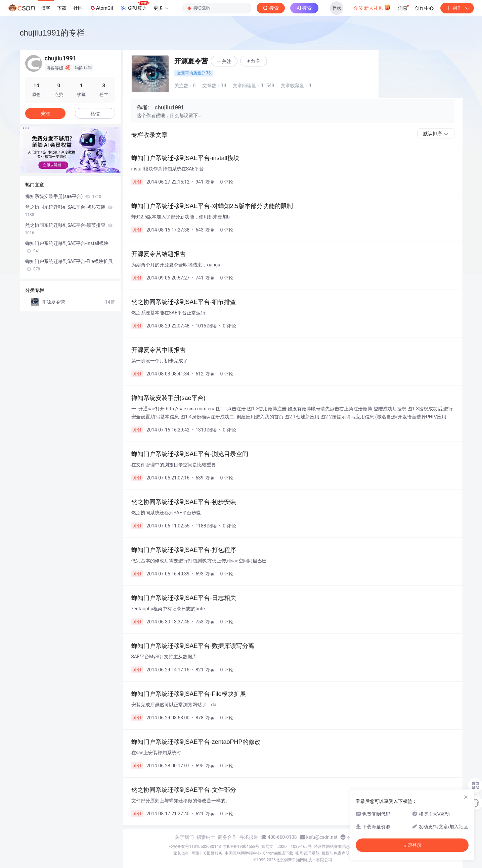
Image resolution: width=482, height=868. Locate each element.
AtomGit (101, 8)
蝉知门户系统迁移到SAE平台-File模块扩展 (69, 265)
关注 (45, 113)
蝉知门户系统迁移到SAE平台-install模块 (67, 247)
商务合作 (227, 837)
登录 (337, 8)
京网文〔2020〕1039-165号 (287, 847)
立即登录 (412, 845)
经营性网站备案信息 (332, 847)
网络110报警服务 (207, 853)
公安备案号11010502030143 (195, 847)
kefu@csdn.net (322, 837)
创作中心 (424, 8)
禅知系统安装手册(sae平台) (63, 196)
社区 (78, 8)
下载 (62, 8)
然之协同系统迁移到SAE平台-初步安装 (69, 211)
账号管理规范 (307, 853)
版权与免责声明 (336, 853)
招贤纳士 (206, 837)
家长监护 (181, 853)
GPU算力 (135, 6)
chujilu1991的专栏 (52, 33)
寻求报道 (249, 837)
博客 (46, 8)
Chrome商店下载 (278, 853)
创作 (457, 8)
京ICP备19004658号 (241, 847)
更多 (161, 8)
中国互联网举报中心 (243, 853)
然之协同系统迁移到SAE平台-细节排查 (69, 229)
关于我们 (184, 837)
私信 (95, 114)
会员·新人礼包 (372, 7)
